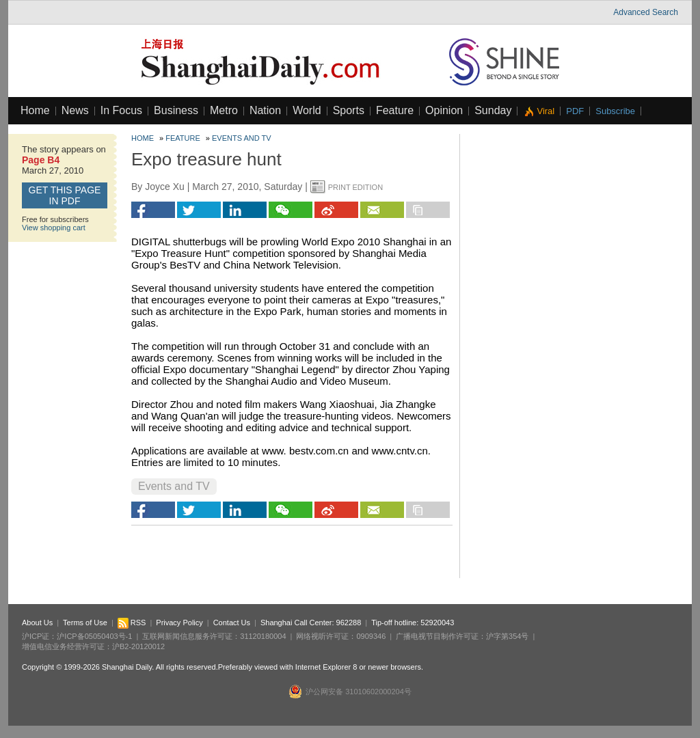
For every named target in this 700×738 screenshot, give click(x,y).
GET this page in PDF (65, 195)
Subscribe (615, 111)
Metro (224, 110)
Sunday (493, 110)
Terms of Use (85, 623)
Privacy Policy (179, 623)
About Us (37, 623)
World (307, 110)
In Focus (121, 110)
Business (176, 110)
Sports (349, 110)
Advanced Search (646, 12)
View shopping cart (54, 228)
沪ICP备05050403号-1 (94, 636)
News (75, 110)
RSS (132, 623)
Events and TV (242, 138)
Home (35, 110)
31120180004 (263, 636)
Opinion (444, 110)
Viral (546, 111)
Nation (265, 110)
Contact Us (232, 623)
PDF (575, 111)
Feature (395, 110)
